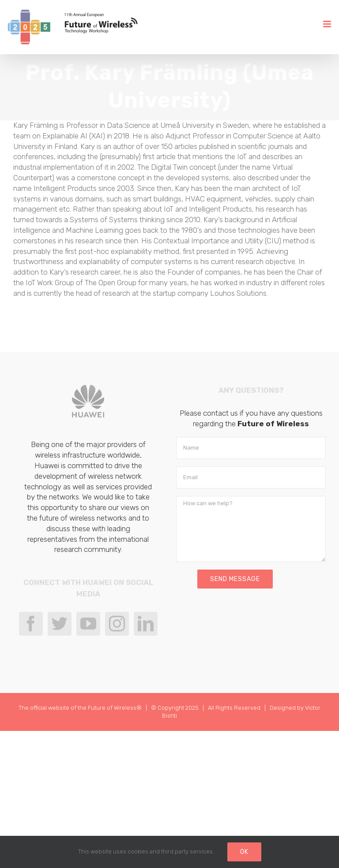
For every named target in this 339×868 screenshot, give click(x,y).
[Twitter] (60, 624)
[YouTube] (88, 624)
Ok (244, 852)
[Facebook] (31, 624)
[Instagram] (117, 624)
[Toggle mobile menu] (328, 24)
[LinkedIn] (146, 624)
